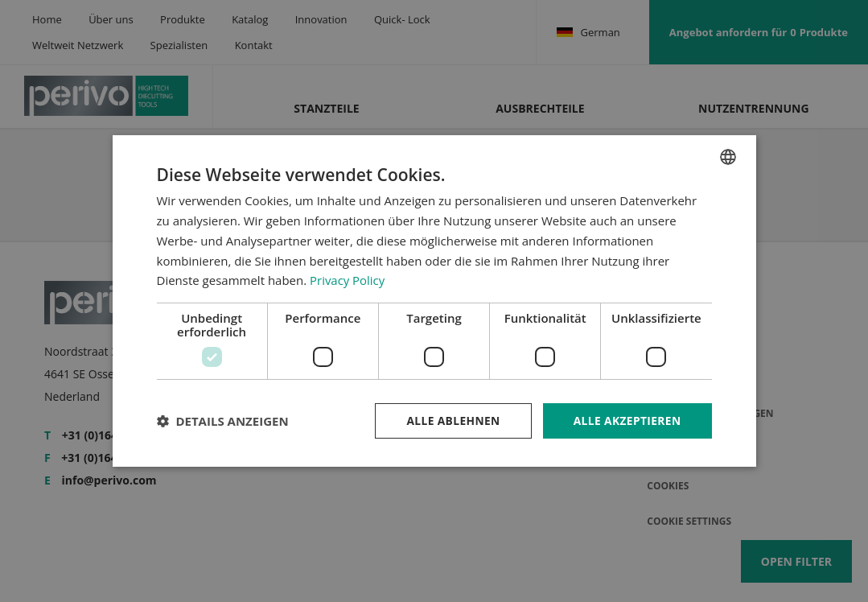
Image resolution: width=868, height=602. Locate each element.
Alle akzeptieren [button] (626, 421)
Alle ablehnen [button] (450, 421)
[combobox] (728, 157)
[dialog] (434, 301)
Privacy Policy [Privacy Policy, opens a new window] (348, 280)
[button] (223, 421)
